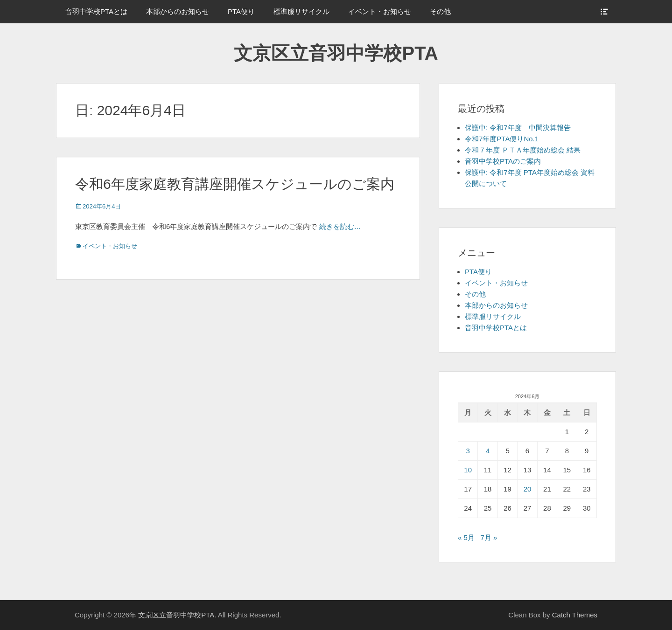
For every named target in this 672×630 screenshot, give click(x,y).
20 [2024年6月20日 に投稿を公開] (528, 489)
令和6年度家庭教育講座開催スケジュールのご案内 (235, 184)
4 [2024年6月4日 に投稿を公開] (488, 451)
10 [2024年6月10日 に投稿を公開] (468, 470)
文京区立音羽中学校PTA (336, 53)
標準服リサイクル (301, 11)
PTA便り (241, 11)
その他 (440, 11)
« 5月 (466, 537)
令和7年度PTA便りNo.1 (502, 139)
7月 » (489, 537)
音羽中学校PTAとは (96, 11)
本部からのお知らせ (178, 11)
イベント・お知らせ (380, 11)
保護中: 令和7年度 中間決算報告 (518, 128)
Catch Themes (575, 615)
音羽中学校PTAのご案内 (503, 161)
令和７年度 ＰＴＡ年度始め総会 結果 (523, 150)
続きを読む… (340, 226)
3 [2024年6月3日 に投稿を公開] (468, 451)
